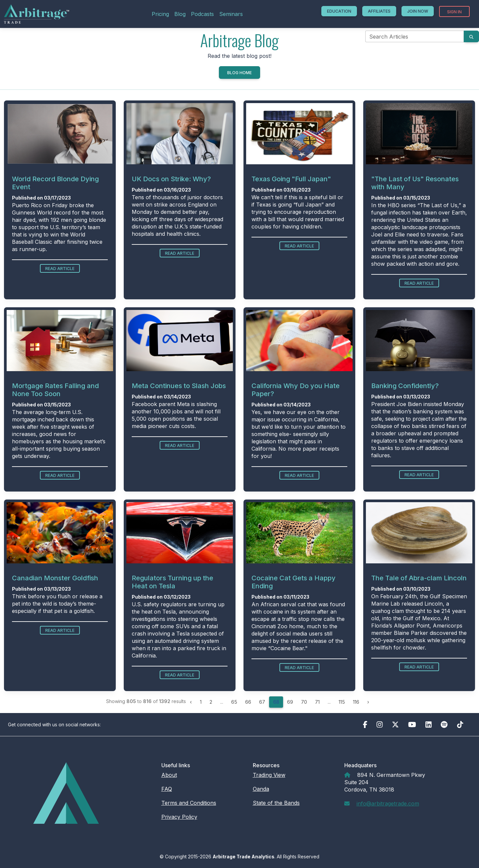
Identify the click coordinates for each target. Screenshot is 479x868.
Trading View (269, 775)
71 (317, 702)
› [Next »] (368, 702)
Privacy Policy (179, 817)
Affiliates (379, 11)
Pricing (160, 14)
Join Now (418, 11)
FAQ (167, 789)
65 (234, 702)
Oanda (261, 789)
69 (290, 702)
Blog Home (239, 73)
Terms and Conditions (189, 803)
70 (304, 702)
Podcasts (202, 14)
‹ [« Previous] (191, 702)
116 (356, 702)
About (169, 775)
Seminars (231, 14)
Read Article (60, 269)
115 (342, 702)
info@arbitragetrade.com (388, 803)
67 (262, 702)
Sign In (454, 12)
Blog (180, 14)
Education (339, 11)
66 (248, 702)
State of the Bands (276, 803)
